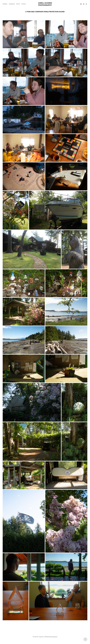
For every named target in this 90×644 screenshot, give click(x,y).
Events (18, 4)
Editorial (5, 4)
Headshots (12, 4)
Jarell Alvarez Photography (45, 4)
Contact (24, 4)
